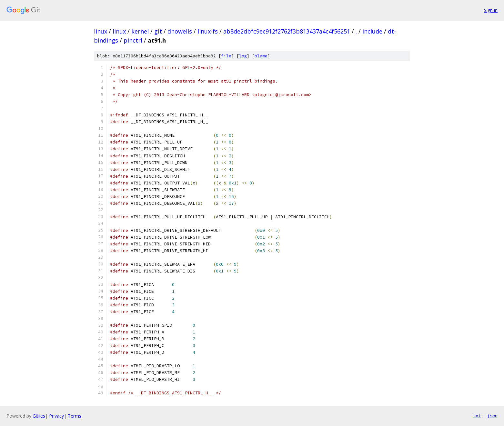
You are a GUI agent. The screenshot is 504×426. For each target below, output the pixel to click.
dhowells (180, 31)
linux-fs (208, 31)
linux (101, 31)
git (158, 31)
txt (477, 416)
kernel (140, 31)
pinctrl (133, 40)
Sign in (491, 10)
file (226, 56)
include (372, 31)
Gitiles (39, 416)
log (243, 56)
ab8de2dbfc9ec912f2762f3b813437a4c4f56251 (287, 31)
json (492, 416)
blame (261, 56)
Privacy (56, 416)
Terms (75, 416)
